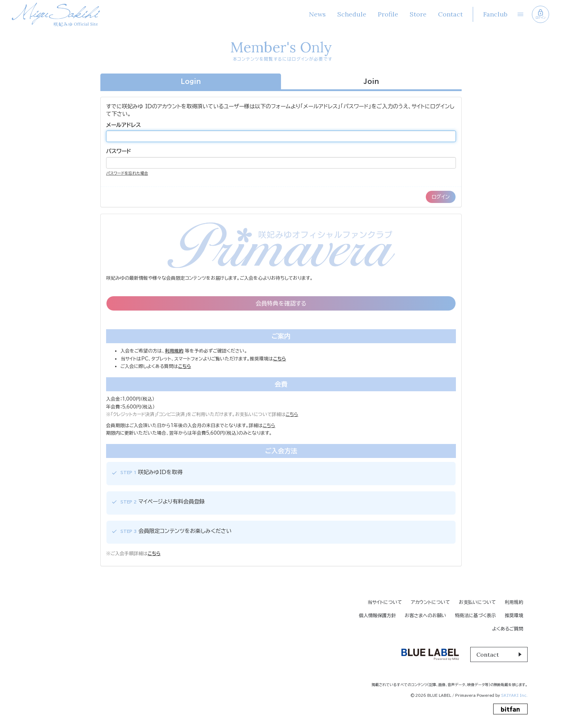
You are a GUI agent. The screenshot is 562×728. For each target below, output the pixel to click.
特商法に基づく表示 (475, 616)
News (317, 14)
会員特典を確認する (281, 303)
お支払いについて (477, 602)
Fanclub (495, 14)
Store (418, 14)
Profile (388, 14)
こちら (292, 414)
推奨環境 (514, 616)
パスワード (119, 151)
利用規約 (514, 602)
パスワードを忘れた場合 (127, 173)
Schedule (352, 14)
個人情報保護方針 (377, 616)
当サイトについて (385, 602)
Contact (450, 14)
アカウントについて (430, 602)
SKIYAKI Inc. (514, 695)
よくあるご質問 (508, 629)
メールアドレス (123, 125)
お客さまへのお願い (425, 616)
